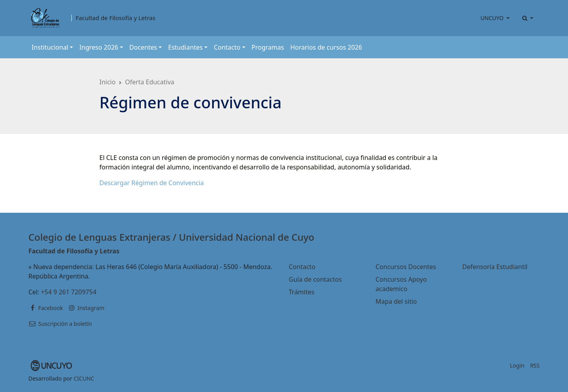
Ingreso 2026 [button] (99, 47)
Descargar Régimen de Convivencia (152, 183)
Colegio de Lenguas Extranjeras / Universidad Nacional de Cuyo (171, 237)
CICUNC (84, 378)
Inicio (107, 82)
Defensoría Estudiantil (495, 267)
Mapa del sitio (396, 301)
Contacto (302, 267)
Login (517, 365)
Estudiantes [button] (185, 47)
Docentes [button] (143, 47)
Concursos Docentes (406, 267)
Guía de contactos (315, 279)
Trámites (302, 292)
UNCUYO (493, 18)
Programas (268, 47)
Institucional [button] (50, 47)
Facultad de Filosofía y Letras (116, 18)
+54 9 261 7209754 (69, 292)
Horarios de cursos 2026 (326, 47)
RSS (535, 365)
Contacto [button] (227, 47)
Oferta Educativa (150, 82)
